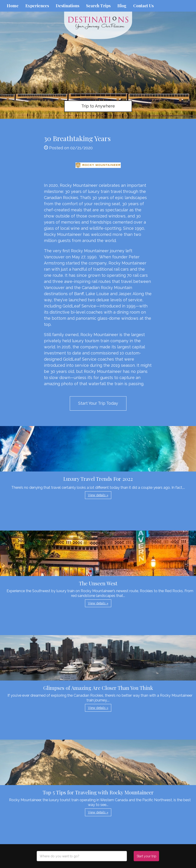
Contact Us (143, 6)
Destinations (68, 6)
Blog (122, 6)
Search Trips (98, 6)
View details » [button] (98, 495)
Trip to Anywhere (98, 106)
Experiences (37, 6)
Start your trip (146, 856)
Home (13, 6)
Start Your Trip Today (98, 403)
